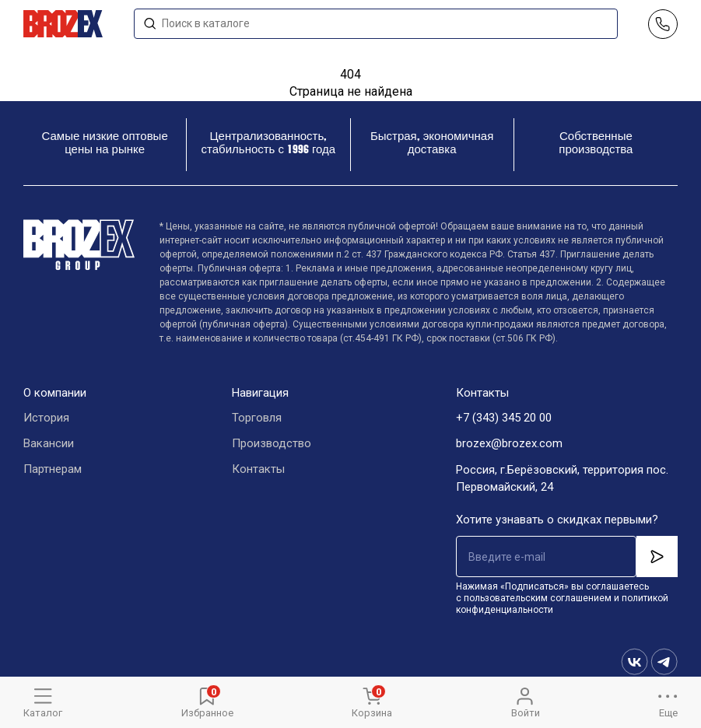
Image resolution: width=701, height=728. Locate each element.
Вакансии (49, 444)
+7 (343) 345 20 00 (504, 418)
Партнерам (53, 470)
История (46, 418)
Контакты (258, 470)
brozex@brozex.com (509, 444)
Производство (272, 444)
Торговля (257, 418)
